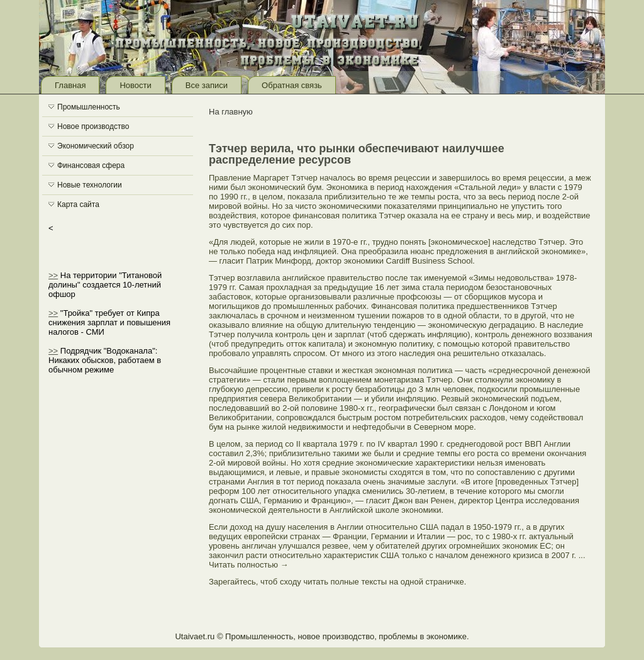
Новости (135, 85)
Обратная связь (292, 85)
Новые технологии (90, 185)
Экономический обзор (96, 146)
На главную (231, 112)
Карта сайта (78, 204)
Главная (70, 85)
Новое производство (93, 126)
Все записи (207, 85)
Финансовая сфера (91, 165)
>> (53, 275)
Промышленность (89, 107)
